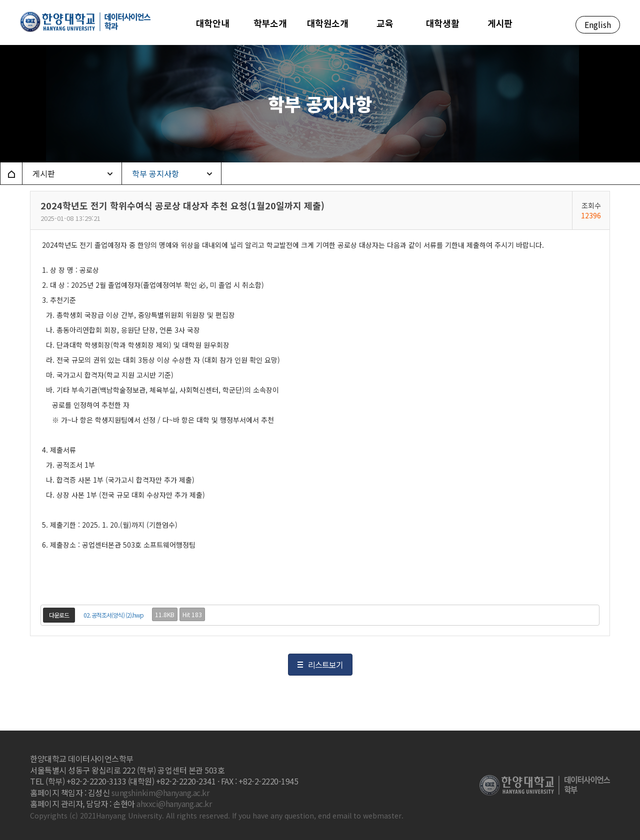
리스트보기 (325, 665)
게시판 (44, 173)
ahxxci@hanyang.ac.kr (174, 804)
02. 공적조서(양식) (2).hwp (113, 615)
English (598, 24)
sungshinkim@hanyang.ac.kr (160, 793)
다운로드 (59, 615)
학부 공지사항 (155, 173)
